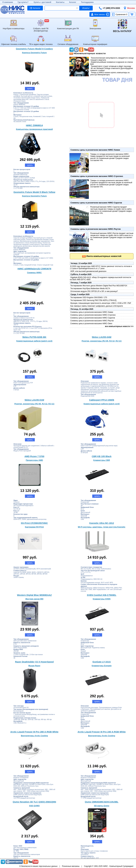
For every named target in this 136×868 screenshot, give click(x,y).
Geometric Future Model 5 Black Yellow (34, 192)
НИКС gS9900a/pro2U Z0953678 (34, 269)
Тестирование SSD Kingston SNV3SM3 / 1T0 (88, 297)
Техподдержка (87, 2)
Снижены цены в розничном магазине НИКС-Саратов (96, 203)
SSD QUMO (34, 806)
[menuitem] (122, 26)
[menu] (68, 32)
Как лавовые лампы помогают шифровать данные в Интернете (96, 306)
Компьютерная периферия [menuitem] (95, 40)
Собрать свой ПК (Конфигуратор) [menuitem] (41, 26)
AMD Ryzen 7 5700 (34, 456)
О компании (8, 2)
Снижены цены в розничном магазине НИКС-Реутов (96, 229)
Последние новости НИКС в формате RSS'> (71, 54)
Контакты (60, 2)
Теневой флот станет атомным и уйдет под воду (111, 66)
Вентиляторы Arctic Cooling (34, 736)
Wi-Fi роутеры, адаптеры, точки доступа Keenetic (102, 527)
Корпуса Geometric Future (34, 53)
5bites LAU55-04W (102, 337)
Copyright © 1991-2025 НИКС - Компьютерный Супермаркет (109, 866)
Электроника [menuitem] (95, 24)
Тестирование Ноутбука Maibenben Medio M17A (90, 288)
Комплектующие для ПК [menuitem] (68, 24)
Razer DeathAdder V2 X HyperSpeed (34, 662)
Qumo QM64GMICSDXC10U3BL (102, 802)
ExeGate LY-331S (102, 662)
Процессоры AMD (34, 460)
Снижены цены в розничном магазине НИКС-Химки (95, 150)
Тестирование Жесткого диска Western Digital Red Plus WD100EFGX (99, 286)
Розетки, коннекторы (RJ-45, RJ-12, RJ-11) (102, 341)
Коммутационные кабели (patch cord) (34, 341)
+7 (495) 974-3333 (110, 8)
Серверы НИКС (34, 273)
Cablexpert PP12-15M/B (102, 400)
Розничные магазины (71, 866)
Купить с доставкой (42, 2)
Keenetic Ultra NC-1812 (102, 523)
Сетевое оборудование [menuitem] (68, 40)
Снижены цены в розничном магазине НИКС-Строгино (97, 176)
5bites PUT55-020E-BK (34, 337)
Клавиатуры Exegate (102, 666)
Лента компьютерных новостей (104, 256)
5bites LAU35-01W (34, 400)
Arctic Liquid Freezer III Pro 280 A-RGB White (34, 732)
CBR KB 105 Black (102, 456)
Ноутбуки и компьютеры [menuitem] (14, 24)
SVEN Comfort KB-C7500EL (102, 595)
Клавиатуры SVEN (102, 599)
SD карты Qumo (102, 806)
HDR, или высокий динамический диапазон (88, 271)
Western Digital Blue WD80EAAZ (34, 595)
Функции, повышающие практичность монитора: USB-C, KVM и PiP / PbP (100, 303)
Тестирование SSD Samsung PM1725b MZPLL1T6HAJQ (93, 300)
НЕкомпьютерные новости (90, 53)
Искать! (86, 8)
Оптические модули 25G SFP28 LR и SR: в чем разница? (94, 291)
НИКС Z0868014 (34, 125)
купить (30, 89)
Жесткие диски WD (34, 599)
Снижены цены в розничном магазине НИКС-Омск (91, 323)
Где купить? (23, 2)
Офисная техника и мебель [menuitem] (14, 40)
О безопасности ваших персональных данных (38, 866)
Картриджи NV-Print (34, 527)
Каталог (73, 2)
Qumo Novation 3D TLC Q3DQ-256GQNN (34, 802)
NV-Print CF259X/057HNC (34, 523)
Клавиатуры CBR (102, 460)
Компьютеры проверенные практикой (34, 129)
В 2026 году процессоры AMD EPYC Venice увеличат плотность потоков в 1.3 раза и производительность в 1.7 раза (101, 267)
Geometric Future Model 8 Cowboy (34, 49)
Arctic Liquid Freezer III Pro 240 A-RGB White (102, 732)
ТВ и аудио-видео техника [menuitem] (41, 40)
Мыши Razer (34, 666)
